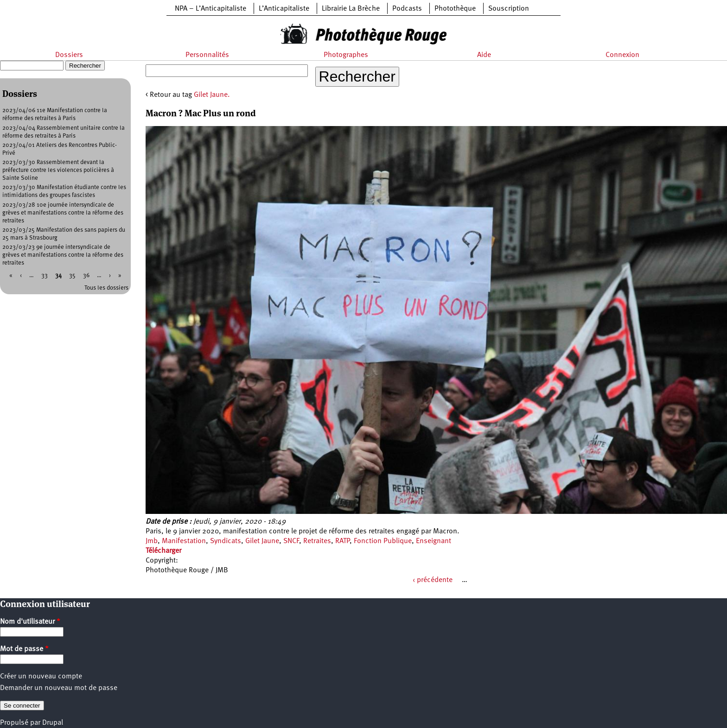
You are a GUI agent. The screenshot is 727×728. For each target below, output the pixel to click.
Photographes (346, 55)
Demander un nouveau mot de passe (59, 688)
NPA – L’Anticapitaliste (210, 9)
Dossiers (69, 55)
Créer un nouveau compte (41, 677)
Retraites (317, 541)
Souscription (509, 9)
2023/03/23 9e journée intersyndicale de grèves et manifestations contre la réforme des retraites (63, 255)
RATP (342, 541)
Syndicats (226, 541)
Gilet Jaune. (212, 95)
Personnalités (207, 55)
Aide (484, 55)
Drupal (53, 723)
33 (45, 275)
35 (72, 275)
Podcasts (407, 9)
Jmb (152, 541)
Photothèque (455, 9)
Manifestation (184, 541)
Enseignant (434, 541)
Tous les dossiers (106, 288)
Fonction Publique (383, 541)
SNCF (291, 541)
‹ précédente (433, 580)
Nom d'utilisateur (30, 622)
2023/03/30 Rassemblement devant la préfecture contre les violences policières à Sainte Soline (58, 170)
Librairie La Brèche (351, 9)
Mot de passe (24, 649)
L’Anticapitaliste (284, 9)
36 (86, 275)
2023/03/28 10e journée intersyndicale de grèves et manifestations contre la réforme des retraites (63, 213)
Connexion (622, 55)
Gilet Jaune (262, 541)
